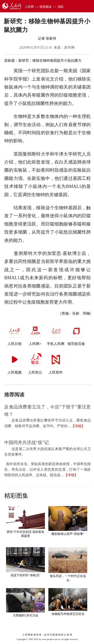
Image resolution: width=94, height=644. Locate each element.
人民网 (29, 7)
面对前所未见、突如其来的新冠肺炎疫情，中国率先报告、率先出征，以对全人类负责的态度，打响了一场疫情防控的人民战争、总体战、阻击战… (48, 470)
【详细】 (78, 426)
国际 (61, 7)
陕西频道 (46, 7)
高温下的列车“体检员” (25, 575)
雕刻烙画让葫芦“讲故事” (68, 534)
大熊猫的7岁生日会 (26, 615)
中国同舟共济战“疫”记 (27, 443)
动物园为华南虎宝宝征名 (68, 614)
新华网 (69, 48)
